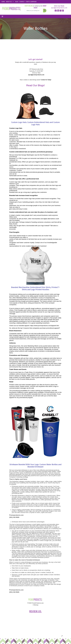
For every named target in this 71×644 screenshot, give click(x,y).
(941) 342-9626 (59, 6)
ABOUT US (9, 2)
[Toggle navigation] (2, 16)
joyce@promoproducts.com (59, 8)
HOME (3, 2)
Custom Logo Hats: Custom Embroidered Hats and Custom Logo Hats (35, 123)
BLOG (17, 2)
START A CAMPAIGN (31, 2)
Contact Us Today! (46, 80)
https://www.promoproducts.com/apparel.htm (45, 326)
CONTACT (22, 2)
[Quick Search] (34, 11)
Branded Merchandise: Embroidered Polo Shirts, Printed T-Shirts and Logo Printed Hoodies (35, 288)
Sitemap (36, 605)
